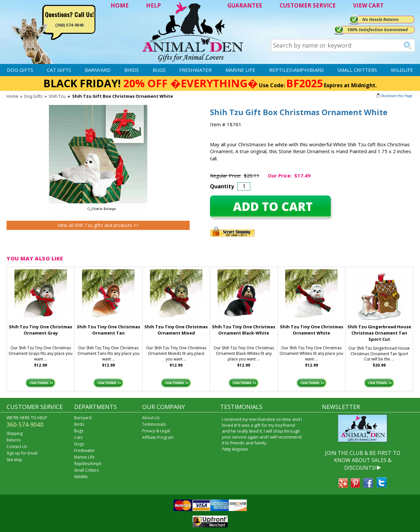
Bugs (159, 70)
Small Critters (357, 70)
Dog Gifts (20, 70)
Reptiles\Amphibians (296, 70)
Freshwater (195, 70)
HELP (153, 5)
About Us (151, 418)
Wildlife (402, 70)
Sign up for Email (22, 453)
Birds (132, 70)
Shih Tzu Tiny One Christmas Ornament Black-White (244, 330)
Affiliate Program (158, 437)
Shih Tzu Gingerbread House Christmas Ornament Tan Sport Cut (379, 333)
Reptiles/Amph (88, 464)
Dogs (79, 444)
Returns (14, 440)
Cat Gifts (59, 70)
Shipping (15, 433)
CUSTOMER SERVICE (308, 5)
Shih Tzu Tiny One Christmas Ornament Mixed (176, 330)
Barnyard (98, 70)
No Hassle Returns (380, 19)
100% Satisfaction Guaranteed (378, 30)
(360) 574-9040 (69, 25)
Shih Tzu (57, 96)
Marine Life (240, 70)
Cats (78, 437)
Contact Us (17, 447)
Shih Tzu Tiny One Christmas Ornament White (312, 330)
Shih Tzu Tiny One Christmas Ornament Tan (108, 330)
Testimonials (154, 424)
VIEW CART (368, 5)
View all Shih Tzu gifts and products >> (98, 225)
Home (12, 96)
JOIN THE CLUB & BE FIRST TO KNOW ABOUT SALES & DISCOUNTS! (363, 460)
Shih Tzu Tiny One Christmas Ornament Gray (41, 330)
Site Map (14, 460)
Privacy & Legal (156, 431)
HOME (120, 5)
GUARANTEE (245, 5)
